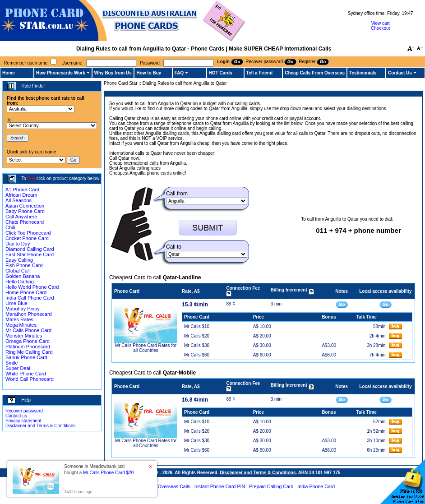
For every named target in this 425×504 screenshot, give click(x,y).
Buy (31, 178)
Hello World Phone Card (32, 287)
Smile (12, 363)
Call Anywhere (21, 217)
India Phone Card (316, 486)
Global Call (18, 271)
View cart (381, 23)
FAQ (179, 73)
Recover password (24, 411)
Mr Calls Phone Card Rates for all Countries (146, 348)
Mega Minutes (21, 325)
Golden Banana (23, 276)
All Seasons (18, 200)
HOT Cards (221, 73)
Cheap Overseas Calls (166, 486)
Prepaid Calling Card (271, 486)
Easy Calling (19, 260)
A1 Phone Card (22, 190)
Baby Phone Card (25, 211)
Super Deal (18, 368)
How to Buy (149, 73)
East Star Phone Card (30, 254)
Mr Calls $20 (197, 336)
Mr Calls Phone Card (28, 330)
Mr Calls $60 (197, 355)
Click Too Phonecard (28, 233)
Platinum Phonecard (28, 347)
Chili (10, 227)
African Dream (21, 195)
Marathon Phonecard (29, 314)
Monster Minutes (24, 336)
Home (9, 73)
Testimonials (363, 73)
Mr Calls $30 (197, 345)
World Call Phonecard (30, 379)
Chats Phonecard (25, 222)
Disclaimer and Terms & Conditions (40, 426)
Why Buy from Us (113, 73)
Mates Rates (19, 319)
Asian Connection (25, 206)
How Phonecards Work (61, 73)
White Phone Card (26, 374)
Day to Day (18, 244)
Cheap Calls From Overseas (315, 73)
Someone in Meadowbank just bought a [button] (99, 469)
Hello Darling (20, 282)
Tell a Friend (259, 73)
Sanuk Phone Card (26, 357)
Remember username (25, 63)
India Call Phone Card (30, 298)
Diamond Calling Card (30, 249)
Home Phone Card (26, 292)
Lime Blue (16, 303)
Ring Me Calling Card (29, 352)
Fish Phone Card (24, 265)
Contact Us (400, 73)
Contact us (16, 416)
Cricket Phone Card (27, 238)
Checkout (380, 28)
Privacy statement (23, 421)
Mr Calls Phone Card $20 (108, 473)
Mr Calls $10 (197, 326)
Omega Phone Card (28, 341)
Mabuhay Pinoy (23, 309)
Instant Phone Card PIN (220, 486)
